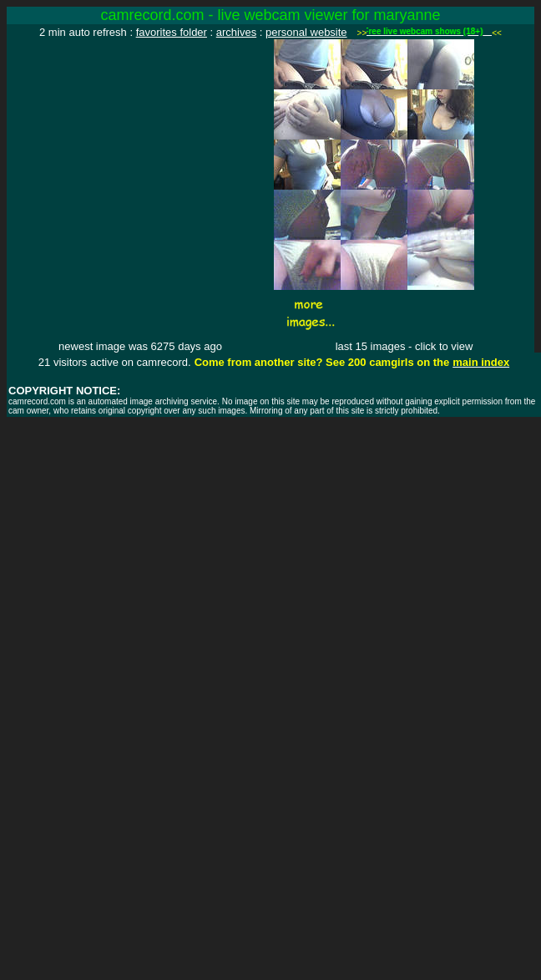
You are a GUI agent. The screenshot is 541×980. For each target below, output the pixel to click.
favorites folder (172, 32)
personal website (306, 32)
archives (236, 32)
